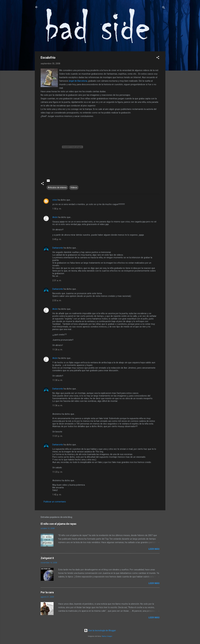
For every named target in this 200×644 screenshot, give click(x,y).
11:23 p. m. (58, 472)
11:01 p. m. (58, 436)
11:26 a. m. (58, 350)
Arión (55, 217)
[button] (158, 58)
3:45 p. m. (57, 239)
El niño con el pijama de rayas (58, 524)
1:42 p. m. (57, 495)
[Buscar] (164, 8)
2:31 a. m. (57, 280)
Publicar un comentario (55, 502)
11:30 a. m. (58, 380)
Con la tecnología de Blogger (100, 630)
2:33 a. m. (57, 300)
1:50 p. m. (57, 209)
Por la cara (47, 592)
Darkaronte (58, 248)
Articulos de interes (57, 188)
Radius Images (107, 636)
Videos (74, 188)
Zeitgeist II (47, 558)
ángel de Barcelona (78, 81)
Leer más (154, 549)
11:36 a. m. (58, 405)
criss (55, 200)
